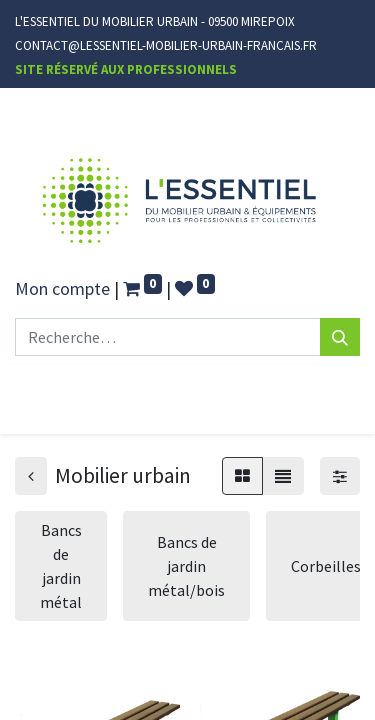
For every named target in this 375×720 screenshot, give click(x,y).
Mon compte (62, 288)
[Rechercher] (340, 337)
